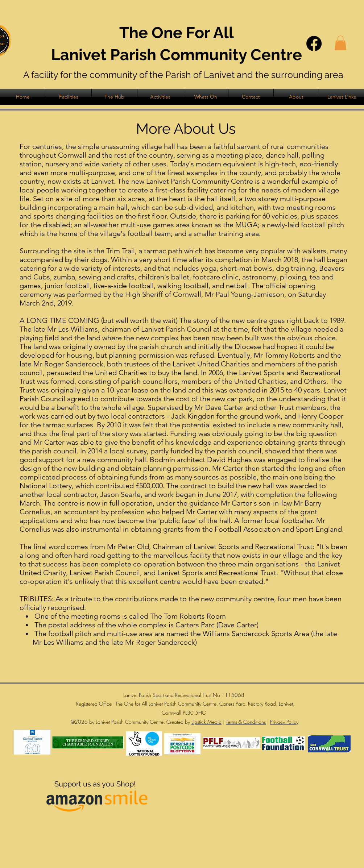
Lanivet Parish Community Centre (177, 55)
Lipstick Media (206, 722)
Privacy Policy (284, 722)
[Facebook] (314, 43)
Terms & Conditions (246, 722)
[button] (340, 43)
